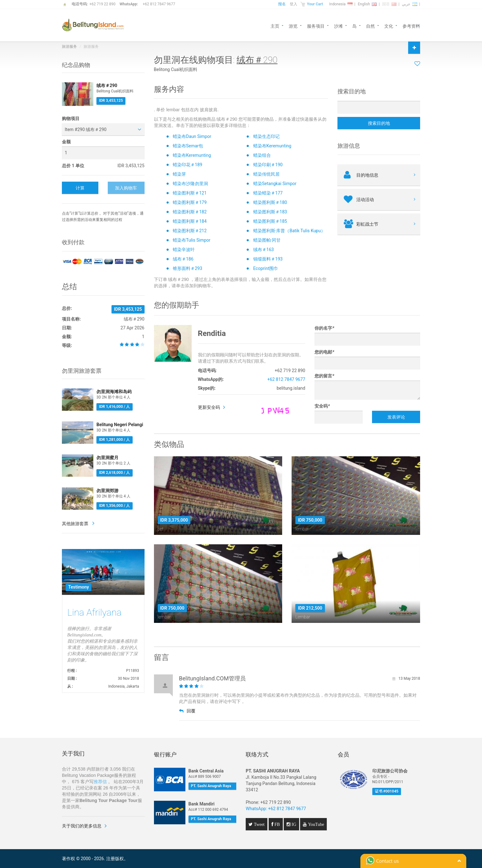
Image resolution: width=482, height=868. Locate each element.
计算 (80, 188)
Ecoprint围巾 (266, 268)
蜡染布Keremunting (272, 146)
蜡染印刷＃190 (268, 165)
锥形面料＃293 (188, 268)
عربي (410, 4)
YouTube (315, 824)
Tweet (259, 824)
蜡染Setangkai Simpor (275, 184)
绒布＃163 (264, 250)
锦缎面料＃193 (268, 259)
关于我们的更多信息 (82, 826)
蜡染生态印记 (266, 136)
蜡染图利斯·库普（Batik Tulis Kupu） (289, 231)
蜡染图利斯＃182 (190, 212)
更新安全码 (209, 407)
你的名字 (324, 328)
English (367, 4)
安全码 (322, 406)
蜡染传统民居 (266, 174)
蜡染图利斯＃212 (190, 231)
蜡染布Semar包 (188, 146)
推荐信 (100, 782)
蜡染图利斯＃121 (190, 193)
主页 (275, 26)
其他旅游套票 (76, 524)
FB (277, 824)
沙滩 (338, 26)
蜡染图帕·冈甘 (267, 240)
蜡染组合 (262, 155)
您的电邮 (324, 352)
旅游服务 (69, 47)
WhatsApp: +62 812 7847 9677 (276, 809)
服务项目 (316, 26)
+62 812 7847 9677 (159, 4)
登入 (293, 4)
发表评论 (396, 417)
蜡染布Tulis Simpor (192, 240)
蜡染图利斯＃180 (270, 202)
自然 (370, 26)
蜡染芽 (179, 174)
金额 (66, 142)
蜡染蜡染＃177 (268, 193)
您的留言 (324, 376)
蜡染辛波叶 (184, 250)
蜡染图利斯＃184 (190, 221)
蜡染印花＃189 (188, 165)
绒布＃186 (183, 259)
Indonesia (341, 4)
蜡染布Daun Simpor (192, 136)
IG (293, 824)
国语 (389, 4)
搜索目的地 (379, 123)
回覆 (187, 711)
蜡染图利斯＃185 (270, 221)
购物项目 (71, 118)
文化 (389, 26)
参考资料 (411, 26)
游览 (293, 26)
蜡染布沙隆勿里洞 (190, 184)
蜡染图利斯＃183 (270, 212)
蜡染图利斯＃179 (190, 202)
